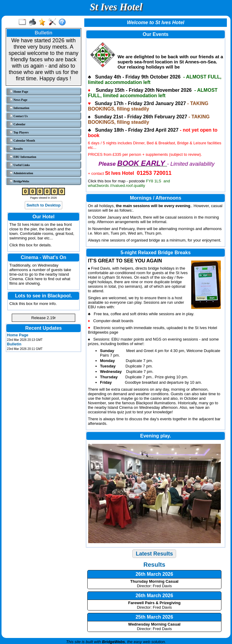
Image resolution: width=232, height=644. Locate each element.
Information (19, 108)
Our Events (155, 34)
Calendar (18, 124)
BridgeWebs (19, 181)
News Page (18, 100)
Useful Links (20, 165)
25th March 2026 (155, 617)
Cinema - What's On (43, 257)
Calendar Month (22, 140)
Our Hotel (44, 217)
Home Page (19, 91)
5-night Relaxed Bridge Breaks (156, 253)
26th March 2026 (155, 574)
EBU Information (23, 157)
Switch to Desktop (44, 205)
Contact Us (19, 116)
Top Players (19, 132)
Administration (21, 173)
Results (16, 149)
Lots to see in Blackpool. (43, 296)
